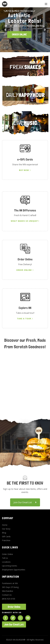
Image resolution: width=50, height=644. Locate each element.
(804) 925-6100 (9, 599)
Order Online (25, 270)
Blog (4, 533)
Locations (6, 562)
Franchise (6, 540)
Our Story (6, 529)
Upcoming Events (10, 566)
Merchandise (8, 591)
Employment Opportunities (14, 570)
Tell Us (5, 558)
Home (5, 525)
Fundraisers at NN (10, 583)
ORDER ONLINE (19, 34)
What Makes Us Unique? (25, 221)
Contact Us (7, 595)
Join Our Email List (25, 502)
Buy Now (25, 170)
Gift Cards (6, 536)
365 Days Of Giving (10, 587)
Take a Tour (25, 319)
